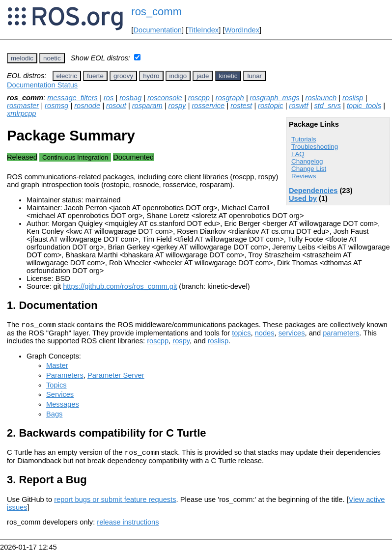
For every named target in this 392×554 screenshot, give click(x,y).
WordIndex (242, 30)
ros (109, 98)
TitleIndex (203, 30)
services (292, 334)
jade (203, 76)
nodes (265, 334)
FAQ (298, 154)
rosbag (130, 98)
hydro (151, 76)
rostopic (270, 106)
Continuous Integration (75, 157)
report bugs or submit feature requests (115, 502)
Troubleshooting (315, 147)
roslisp (353, 98)
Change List (309, 169)
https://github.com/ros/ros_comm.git (120, 286)
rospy (177, 106)
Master (57, 367)
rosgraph (230, 98)
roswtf (298, 106)
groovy (123, 76)
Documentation (157, 30)
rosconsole (165, 98)
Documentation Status (42, 85)
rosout (116, 106)
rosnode (87, 106)
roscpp (199, 98)
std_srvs (327, 106)
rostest (241, 106)
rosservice (208, 106)
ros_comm (156, 12)
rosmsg (56, 106)
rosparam (147, 106)
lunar (254, 76)
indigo (178, 76)
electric (67, 76)
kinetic (228, 76)
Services (60, 396)
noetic (52, 58)
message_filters (72, 98)
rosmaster (23, 106)
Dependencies (313, 191)
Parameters (65, 377)
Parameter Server (116, 377)
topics (241, 334)
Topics (56, 387)
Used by (303, 198)
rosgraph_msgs (275, 98)
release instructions (128, 525)
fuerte (95, 76)
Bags (54, 415)
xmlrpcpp (21, 113)
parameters (341, 334)
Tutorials (304, 139)
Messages (63, 406)
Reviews (304, 176)
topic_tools (364, 106)
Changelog (307, 161)
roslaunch (321, 98)
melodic (22, 58)
